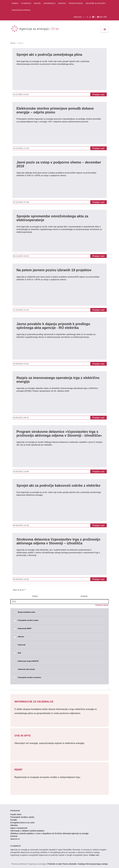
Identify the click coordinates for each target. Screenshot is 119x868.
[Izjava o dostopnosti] (93, 17)
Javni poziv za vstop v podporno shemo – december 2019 (59, 164)
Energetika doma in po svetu (22, 823)
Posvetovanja (76, 3)
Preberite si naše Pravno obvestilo (62, 864)
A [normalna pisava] (88, 17)
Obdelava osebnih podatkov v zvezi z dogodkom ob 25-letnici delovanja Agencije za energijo (50, 833)
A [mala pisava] (85, 17)
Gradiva (62, 3)
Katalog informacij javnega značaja (93, 864)
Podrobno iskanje (102, 605)
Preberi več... (95, 855)
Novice (37, 3)
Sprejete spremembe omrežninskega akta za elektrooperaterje (52, 218)
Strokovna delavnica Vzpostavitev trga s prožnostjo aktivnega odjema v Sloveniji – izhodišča (58, 541)
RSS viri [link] (102, 17)
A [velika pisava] (90, 17)
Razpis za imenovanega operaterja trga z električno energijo (58, 380)
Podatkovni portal (21, 10)
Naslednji (84, 596)
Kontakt (14, 820)
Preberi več (98, 95)
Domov (15, 3)
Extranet (14, 836)
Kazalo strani (16, 814)
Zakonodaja (49, 3)
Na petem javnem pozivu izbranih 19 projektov (54, 270)
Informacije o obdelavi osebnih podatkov (27, 831)
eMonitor (14, 825)
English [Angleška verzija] (78, 17)
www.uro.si (15, 839)
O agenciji (26, 3)
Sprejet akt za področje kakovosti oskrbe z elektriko (58, 486)
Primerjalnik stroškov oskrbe (22, 817)
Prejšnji (35, 596)
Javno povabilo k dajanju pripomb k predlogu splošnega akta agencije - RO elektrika (53, 326)
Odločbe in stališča (96, 3)
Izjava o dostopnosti (19, 828)
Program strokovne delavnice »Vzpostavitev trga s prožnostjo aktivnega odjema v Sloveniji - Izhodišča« (59, 434)
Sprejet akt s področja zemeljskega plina (49, 55)
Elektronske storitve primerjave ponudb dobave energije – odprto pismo (55, 110)
